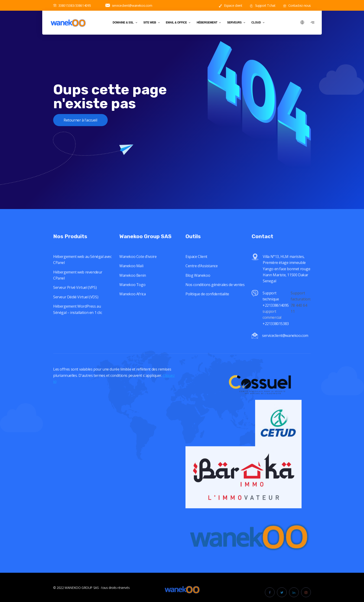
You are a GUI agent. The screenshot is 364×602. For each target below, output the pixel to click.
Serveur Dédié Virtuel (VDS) (76, 304)
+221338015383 (276, 330)
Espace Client (196, 263)
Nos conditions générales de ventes (215, 291)
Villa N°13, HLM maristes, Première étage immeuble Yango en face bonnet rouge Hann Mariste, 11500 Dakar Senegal (287, 275)
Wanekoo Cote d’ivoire (138, 263)
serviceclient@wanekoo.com (129, 5)
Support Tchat (263, 5)
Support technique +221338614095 (276, 306)
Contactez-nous (297, 5)
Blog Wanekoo (198, 282)
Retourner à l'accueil (80, 120)
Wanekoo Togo (132, 291)
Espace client (231, 5)
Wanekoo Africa (132, 301)
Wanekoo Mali (131, 272)
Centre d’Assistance (201, 272)
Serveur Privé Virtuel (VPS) (75, 294)
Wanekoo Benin (133, 282)
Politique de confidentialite (207, 301)
